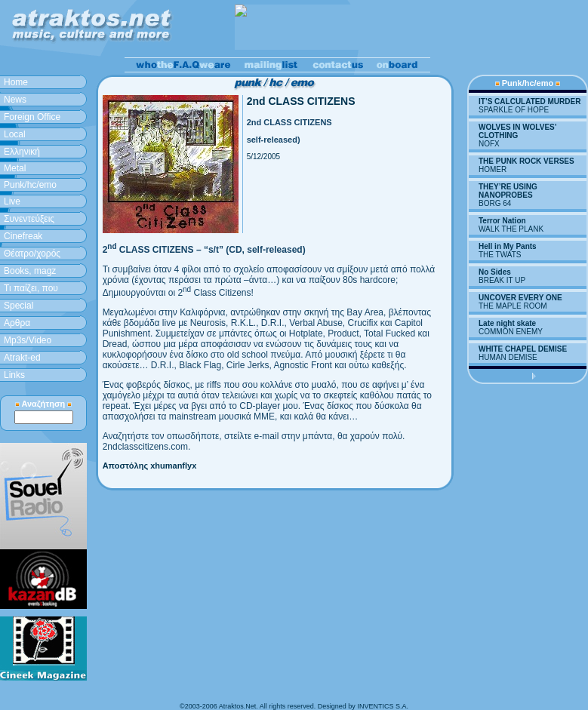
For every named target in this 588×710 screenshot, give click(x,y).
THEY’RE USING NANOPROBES (508, 191)
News (15, 100)
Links (14, 375)
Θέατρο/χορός (32, 254)
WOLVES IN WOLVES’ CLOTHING (517, 131)
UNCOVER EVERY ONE (520, 298)
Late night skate (507, 323)
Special (18, 306)
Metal (15, 168)
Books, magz (30, 271)
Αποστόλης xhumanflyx (150, 466)
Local (15, 134)
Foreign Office (32, 117)
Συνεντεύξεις (29, 219)
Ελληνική (22, 152)
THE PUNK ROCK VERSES (526, 161)
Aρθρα (17, 323)
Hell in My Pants (508, 246)
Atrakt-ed (22, 358)
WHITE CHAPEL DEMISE (523, 349)
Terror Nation (502, 221)
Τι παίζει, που (31, 288)
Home (16, 82)
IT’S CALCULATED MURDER (530, 101)
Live (12, 201)
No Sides (495, 272)
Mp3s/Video (28, 340)
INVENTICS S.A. (383, 706)
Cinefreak (23, 236)
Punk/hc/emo (30, 185)
